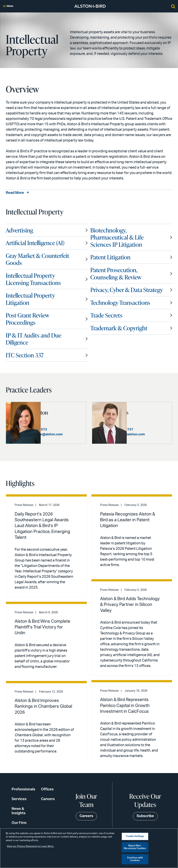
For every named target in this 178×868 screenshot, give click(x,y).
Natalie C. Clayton (54, 412)
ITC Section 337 (25, 355)
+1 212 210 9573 (69, 433)
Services (19, 802)
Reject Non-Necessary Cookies (135, 847)
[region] (89, 848)
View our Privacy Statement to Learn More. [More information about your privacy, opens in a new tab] (30, 846)
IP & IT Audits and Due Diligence (34, 339)
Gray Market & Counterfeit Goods (37, 259)
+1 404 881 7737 (155, 429)
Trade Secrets (106, 315)
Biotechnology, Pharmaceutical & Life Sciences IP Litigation (117, 237)
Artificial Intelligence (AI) (35, 243)
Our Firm (19, 826)
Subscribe (145, 820)
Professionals (23, 793)
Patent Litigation (110, 257)
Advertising (19, 230)
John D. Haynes (147, 412)
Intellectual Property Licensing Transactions (33, 279)
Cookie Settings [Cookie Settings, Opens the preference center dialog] (135, 836)
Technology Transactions (120, 303)
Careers (48, 802)
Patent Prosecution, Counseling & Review (116, 274)
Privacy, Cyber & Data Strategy (127, 290)
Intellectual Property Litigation (30, 299)
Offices (47, 793)
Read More (15, 193)
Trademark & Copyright (119, 328)
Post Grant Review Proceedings (27, 319)
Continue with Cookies (135, 859)
